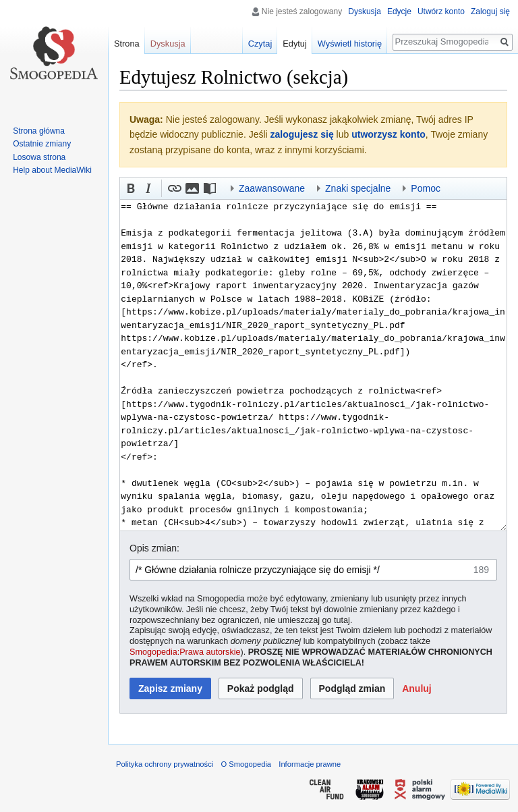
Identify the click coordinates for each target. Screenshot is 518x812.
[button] (131, 188)
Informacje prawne (310, 764)
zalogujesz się (302, 134)
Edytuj (295, 44)
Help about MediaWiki (52, 170)
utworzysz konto (388, 134)
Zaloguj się (490, 11)
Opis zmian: (154, 548)
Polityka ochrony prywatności (165, 764)
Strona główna (39, 131)
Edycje (399, 11)
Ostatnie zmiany (42, 144)
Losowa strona (39, 157)
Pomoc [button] (426, 188)
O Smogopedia (246, 764)
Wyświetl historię (350, 44)
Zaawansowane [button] (272, 188)
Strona (127, 44)
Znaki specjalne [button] (358, 188)
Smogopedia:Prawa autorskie (185, 652)
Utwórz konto (441, 11)
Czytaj (260, 44)
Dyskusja (365, 11)
